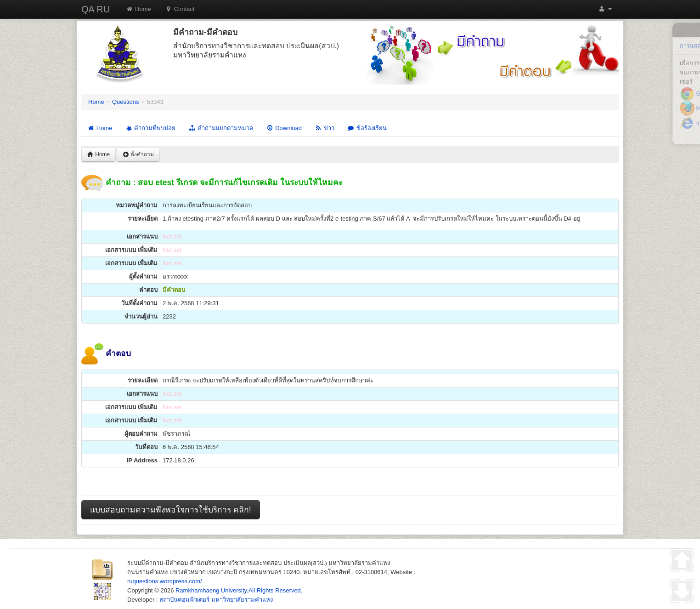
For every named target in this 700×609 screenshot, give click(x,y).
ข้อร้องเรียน (367, 128)
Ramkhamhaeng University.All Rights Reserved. (239, 590)
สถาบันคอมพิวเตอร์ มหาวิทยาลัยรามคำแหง (216, 600)
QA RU (96, 9)
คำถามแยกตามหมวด (221, 128)
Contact (180, 9)
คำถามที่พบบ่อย (150, 128)
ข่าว (325, 128)
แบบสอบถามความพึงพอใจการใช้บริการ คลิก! (171, 510)
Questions (126, 102)
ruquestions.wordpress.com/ (165, 581)
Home (138, 9)
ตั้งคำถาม (138, 154)
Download (284, 128)
